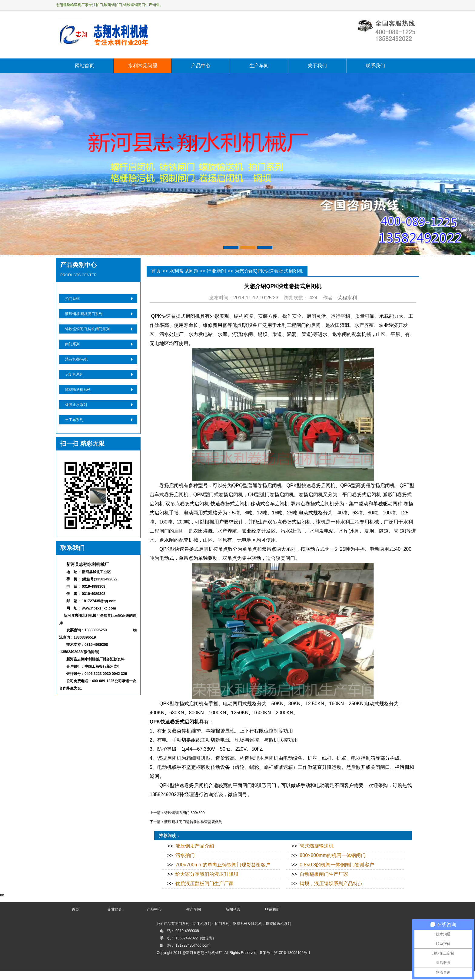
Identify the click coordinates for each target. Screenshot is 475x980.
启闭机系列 (74, 374)
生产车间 (259, 66)
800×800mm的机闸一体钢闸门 (332, 855)
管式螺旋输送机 (317, 846)
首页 (156, 271)
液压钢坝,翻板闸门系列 (84, 314)
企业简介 (115, 909)
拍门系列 (72, 299)
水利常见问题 (143, 66)
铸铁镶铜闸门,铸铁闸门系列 (87, 329)
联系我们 (375, 66)
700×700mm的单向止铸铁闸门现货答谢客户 (223, 865)
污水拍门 (185, 855)
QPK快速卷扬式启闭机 (174, 722)
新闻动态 (233, 909)
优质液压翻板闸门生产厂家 (204, 884)
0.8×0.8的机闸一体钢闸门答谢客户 (337, 865)
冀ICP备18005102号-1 (292, 953)
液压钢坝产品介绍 (195, 846)
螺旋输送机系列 (78, 390)
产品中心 (201, 66)
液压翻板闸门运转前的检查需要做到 (193, 822)
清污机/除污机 (76, 359)
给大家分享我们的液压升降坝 (207, 874)
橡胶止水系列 (76, 405)
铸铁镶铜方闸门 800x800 (184, 813)
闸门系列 (72, 344)
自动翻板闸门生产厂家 (324, 874)
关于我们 (317, 66)
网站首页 (85, 66)
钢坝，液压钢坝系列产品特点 (331, 884)
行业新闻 (216, 271)
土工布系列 (74, 420)
